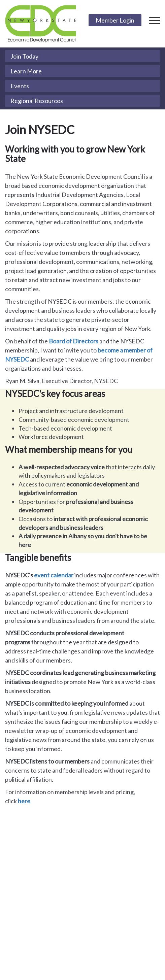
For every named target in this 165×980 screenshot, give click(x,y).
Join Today (24, 56)
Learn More (26, 71)
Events (20, 86)
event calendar (54, 575)
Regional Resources (37, 101)
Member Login (115, 20)
